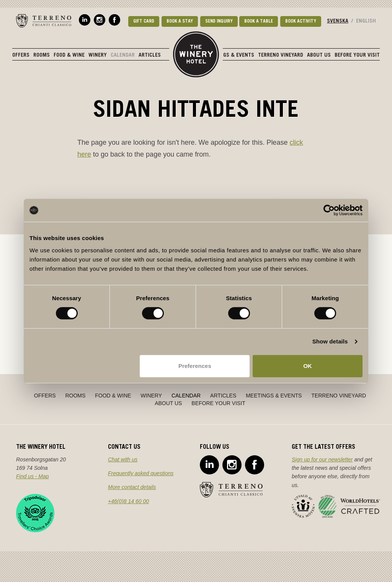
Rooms (42, 56)
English (366, 21)
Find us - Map (33, 476)
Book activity (301, 21)
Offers (21, 56)
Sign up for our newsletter (322, 459)
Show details (330, 341)
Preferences (195, 366)
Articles (150, 56)
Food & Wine (69, 56)
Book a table (259, 21)
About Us (319, 56)
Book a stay (180, 21)
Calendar (123, 56)
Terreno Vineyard (281, 56)
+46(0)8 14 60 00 (128, 501)
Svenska (338, 21)
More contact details (132, 487)
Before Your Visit (357, 56)
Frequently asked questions (141, 473)
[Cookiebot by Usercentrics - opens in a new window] (329, 210)
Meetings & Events (230, 56)
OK (308, 366)
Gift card (144, 21)
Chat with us (123, 459)
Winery (98, 56)
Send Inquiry (219, 21)
